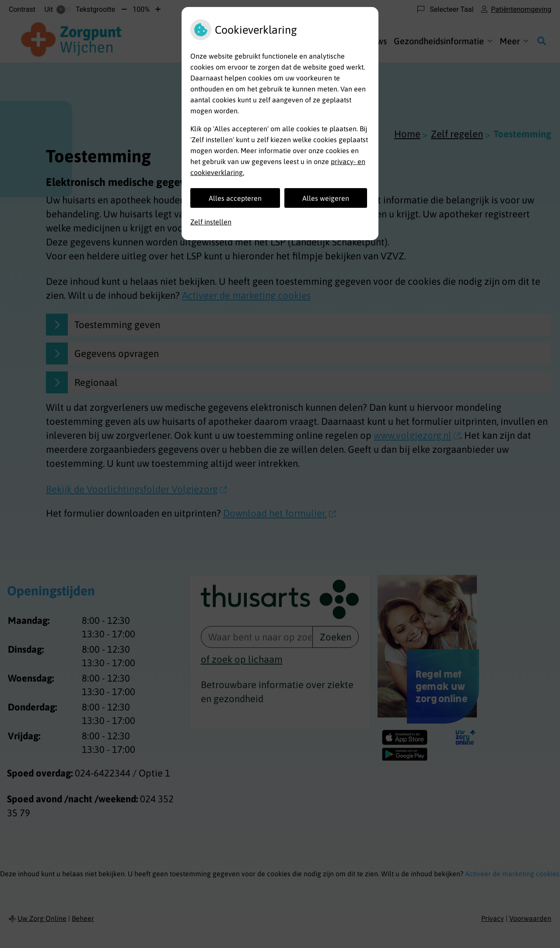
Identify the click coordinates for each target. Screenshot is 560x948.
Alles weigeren (326, 198)
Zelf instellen (211, 222)
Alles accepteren (235, 198)
